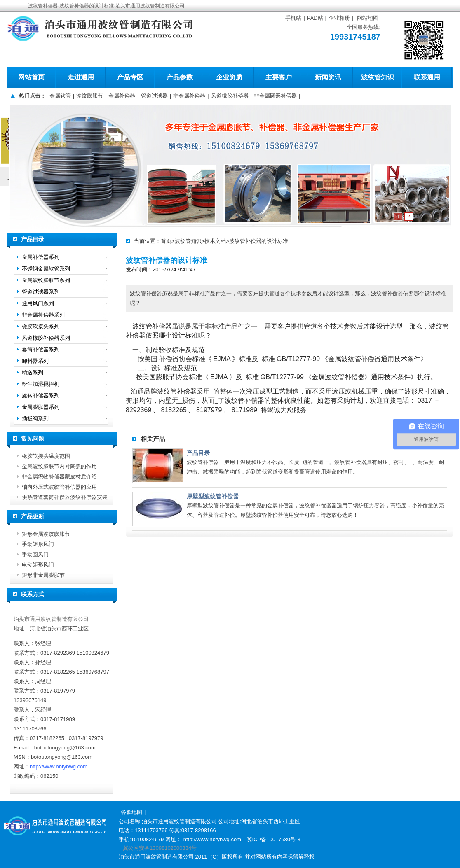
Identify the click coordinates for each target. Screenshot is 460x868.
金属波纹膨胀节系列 (46, 280)
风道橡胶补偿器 (230, 96)
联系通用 (427, 77)
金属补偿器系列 (41, 257)
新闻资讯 (328, 77)
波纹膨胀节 (90, 96)
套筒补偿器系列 (41, 349)
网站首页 (31, 77)
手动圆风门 (35, 554)
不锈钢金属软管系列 (46, 269)
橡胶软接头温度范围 (46, 456)
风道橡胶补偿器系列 (46, 338)
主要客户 (279, 77)
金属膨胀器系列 (41, 407)
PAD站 (315, 18)
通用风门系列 (38, 303)
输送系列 (33, 372)
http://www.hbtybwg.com (59, 766)
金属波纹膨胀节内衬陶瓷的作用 (59, 466)
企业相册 (339, 18)
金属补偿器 (122, 96)
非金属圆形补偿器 (275, 96)
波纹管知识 (378, 77)
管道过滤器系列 (41, 292)
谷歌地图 (131, 812)
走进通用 (81, 77)
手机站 (293, 18)
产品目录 (198, 453)
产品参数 (180, 77)
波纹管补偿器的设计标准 (259, 241)
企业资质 (229, 77)
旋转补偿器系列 (41, 395)
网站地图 (368, 18)
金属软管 (60, 96)
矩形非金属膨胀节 (43, 575)
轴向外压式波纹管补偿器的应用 (59, 487)
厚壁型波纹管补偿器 (213, 496)
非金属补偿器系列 (43, 315)
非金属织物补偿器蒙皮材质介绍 (59, 477)
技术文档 (215, 241)
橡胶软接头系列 (41, 326)
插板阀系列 (35, 419)
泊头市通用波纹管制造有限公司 (51, 619)
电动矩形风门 (38, 565)
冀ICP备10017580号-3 (274, 839)
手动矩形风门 (38, 544)
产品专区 (130, 77)
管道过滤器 (154, 96)
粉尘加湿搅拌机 (41, 384)
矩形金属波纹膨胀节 (46, 534)
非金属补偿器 (189, 96)
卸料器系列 (35, 361)
